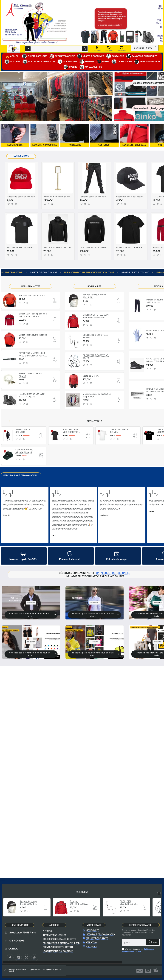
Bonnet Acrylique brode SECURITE (94, 296)
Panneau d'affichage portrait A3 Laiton (58, 197)
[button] (9, 205)
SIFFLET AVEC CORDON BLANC (31, 375)
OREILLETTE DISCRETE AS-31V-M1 (96, 336)
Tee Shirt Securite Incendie (32, 295)
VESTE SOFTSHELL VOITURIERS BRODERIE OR (58, 247)
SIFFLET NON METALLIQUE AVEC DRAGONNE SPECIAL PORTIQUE (32, 354)
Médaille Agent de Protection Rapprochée (97, 395)
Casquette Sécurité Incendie (21, 197)
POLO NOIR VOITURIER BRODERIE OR (131, 247)
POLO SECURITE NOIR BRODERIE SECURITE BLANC (71, 431)
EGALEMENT (82, 892)
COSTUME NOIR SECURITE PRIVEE (94, 247)
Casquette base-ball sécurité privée (131, 197)
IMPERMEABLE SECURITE (23, 431)
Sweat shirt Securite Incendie (33, 335)
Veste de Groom (91, 376)
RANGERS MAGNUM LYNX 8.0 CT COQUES (32, 395)
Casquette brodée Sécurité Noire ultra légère (25, 451)
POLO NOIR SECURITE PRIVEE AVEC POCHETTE (22, 247)
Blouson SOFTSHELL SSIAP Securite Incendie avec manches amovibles (96, 316)
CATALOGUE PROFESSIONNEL (113, 573)
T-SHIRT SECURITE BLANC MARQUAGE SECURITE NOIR (119, 431)
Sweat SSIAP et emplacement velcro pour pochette (33, 315)
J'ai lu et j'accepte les (138, 950)
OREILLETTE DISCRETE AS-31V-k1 (96, 357)
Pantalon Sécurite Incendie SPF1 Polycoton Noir (94, 197)
